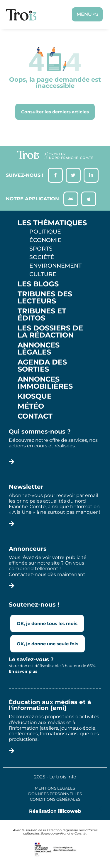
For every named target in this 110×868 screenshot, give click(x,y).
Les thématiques (52, 223)
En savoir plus (23, 671)
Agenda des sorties (42, 366)
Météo (31, 406)
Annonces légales (39, 349)
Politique (45, 231)
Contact (35, 416)
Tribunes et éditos (42, 315)
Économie (45, 240)
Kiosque (35, 396)
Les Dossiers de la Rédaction (50, 332)
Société (42, 257)
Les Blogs (38, 284)
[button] (100, 809)
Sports (41, 249)
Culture (43, 274)
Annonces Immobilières (45, 383)
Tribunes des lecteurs (45, 298)
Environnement (55, 266)
